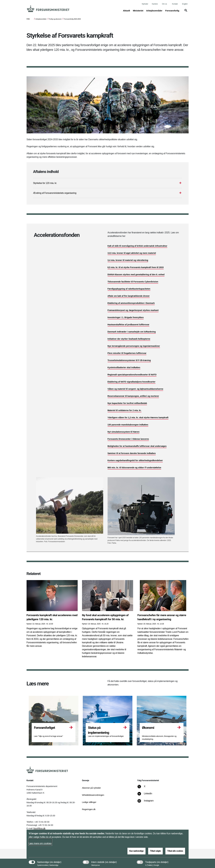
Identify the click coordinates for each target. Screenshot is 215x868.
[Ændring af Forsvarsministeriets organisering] (108, 193)
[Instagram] (147, 802)
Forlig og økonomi (55, 19)
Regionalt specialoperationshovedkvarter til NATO (132, 375)
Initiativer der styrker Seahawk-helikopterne (129, 339)
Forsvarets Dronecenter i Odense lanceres (128, 439)
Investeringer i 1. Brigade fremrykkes (126, 317)
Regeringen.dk (89, 809)
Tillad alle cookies (175, 851)
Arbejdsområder (41, 19)
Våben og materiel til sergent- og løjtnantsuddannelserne (135, 389)
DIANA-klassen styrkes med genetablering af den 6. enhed (136, 274)
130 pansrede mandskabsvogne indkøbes (128, 425)
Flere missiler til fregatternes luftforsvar (127, 353)
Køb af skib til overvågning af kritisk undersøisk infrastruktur (137, 246)
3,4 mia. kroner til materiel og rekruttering (128, 260)
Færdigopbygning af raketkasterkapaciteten (129, 289)
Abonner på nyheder (91, 788)
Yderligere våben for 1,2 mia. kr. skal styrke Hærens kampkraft (138, 418)
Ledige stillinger (89, 802)
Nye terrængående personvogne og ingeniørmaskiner (134, 346)
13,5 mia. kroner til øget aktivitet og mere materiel (132, 253)
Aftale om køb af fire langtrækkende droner (129, 296)
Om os (164, 4)
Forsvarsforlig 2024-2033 (72, 19)
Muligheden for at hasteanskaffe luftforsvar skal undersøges (137, 446)
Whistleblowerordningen (93, 795)
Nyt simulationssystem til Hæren (124, 432)
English (185, 4)
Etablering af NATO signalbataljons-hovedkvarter (132, 382)
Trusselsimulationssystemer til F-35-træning (129, 360)
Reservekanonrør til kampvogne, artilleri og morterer (133, 396)
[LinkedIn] (147, 795)
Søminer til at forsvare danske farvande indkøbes (132, 453)
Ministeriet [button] (138, 10)
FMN (28, 19)
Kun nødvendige (136, 851)
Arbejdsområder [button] (154, 10)
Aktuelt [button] (126, 10)
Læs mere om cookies (40, 843)
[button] (185, 12)
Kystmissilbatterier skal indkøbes (124, 367)
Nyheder (145, 4)
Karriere (155, 4)
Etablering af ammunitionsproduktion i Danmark (131, 303)
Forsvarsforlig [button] (172, 10)
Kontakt (175, 4)
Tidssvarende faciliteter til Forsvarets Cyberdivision (133, 282)
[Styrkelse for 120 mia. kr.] (108, 183)
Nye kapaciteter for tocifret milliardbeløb (127, 403)
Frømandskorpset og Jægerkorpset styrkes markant (133, 310)
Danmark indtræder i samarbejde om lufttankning (132, 332)
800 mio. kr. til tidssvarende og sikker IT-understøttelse (134, 468)
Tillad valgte (155, 851)
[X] (145, 788)
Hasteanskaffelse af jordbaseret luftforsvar (128, 325)
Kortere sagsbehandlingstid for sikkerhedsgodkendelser (135, 460)
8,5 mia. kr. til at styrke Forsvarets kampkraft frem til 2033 (136, 267)
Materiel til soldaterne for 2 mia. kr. (125, 410)
